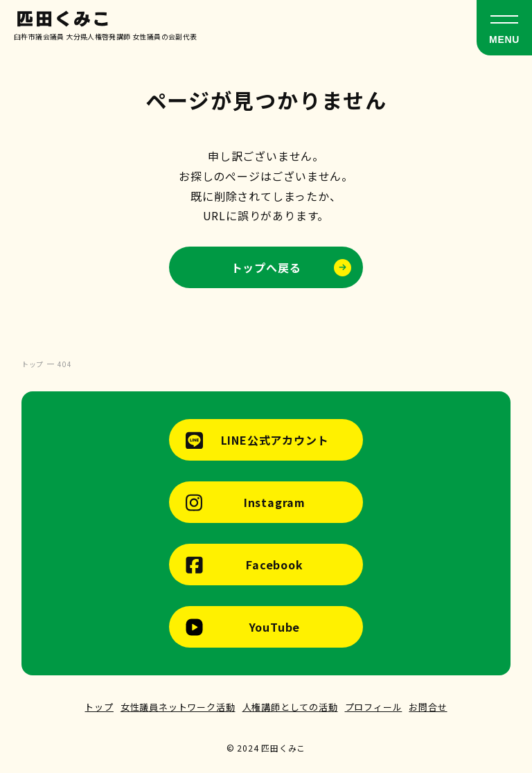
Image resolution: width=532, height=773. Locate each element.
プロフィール (374, 707)
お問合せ (428, 707)
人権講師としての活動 (290, 707)
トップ (99, 707)
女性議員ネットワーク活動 (178, 707)
